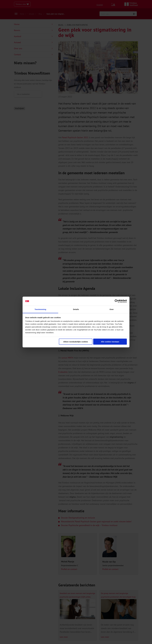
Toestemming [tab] (40, 309)
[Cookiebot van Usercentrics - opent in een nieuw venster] (116, 301)
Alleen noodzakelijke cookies (76, 342)
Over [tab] (112, 309)
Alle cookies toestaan (110, 342)
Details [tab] (76, 309)
